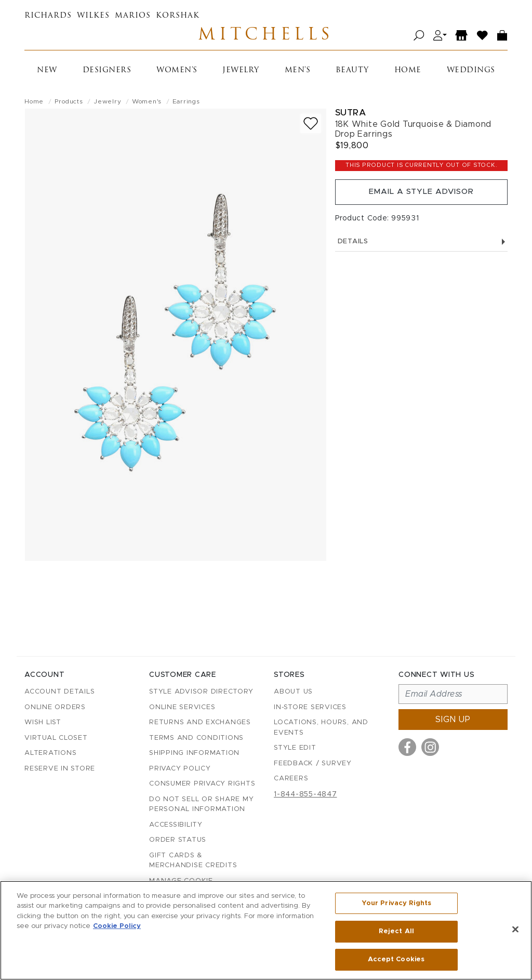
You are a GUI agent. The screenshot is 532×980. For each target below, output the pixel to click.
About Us (293, 692)
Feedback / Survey (313, 763)
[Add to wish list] (311, 127)
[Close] (515, 930)
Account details (59, 692)
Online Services (182, 707)
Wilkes (93, 16)
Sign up (453, 720)
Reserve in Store (60, 769)
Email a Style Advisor (421, 198)
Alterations (50, 754)
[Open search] (419, 38)
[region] (266, 931)
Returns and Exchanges (200, 723)
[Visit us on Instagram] (430, 748)
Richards (48, 16)
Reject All (396, 932)
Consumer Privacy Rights (202, 784)
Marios (133, 16)
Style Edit (295, 748)
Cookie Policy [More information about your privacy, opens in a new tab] (117, 927)
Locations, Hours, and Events (321, 728)
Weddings (471, 74)
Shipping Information (194, 754)
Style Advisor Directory (201, 692)
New (47, 74)
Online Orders (55, 707)
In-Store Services (310, 707)
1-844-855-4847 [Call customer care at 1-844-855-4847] (305, 794)
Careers (291, 779)
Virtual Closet (56, 738)
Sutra (351, 116)
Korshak (178, 16)
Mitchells (266, 37)
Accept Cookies (396, 958)
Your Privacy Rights (396, 905)
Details (421, 249)
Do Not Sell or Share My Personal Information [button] (201, 805)
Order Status (178, 840)
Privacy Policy (180, 769)
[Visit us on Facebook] (407, 748)
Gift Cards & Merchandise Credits (193, 861)
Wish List (43, 723)
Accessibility (176, 825)
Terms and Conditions (196, 738)
